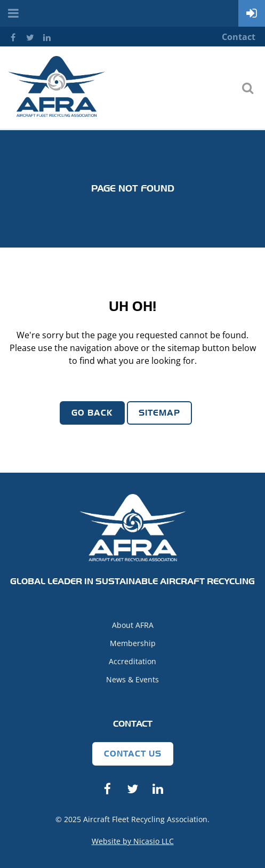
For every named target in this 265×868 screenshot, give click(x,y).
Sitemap (159, 413)
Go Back (92, 413)
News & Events (132, 679)
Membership (133, 643)
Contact (239, 37)
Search (247, 88)
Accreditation (132, 661)
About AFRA (133, 625)
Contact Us (133, 754)
